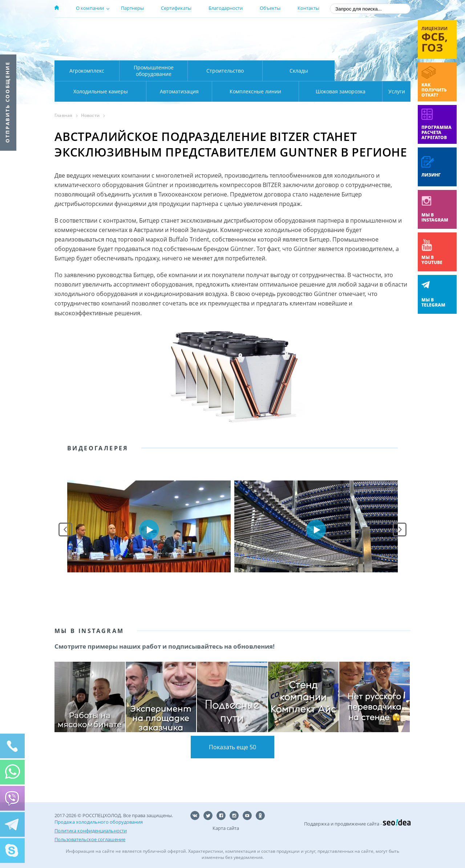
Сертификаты (176, 8)
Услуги (392, 91)
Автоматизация (99, 91)
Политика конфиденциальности (91, 831)
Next (400, 530)
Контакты (308, 8)
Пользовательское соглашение (90, 839)
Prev (65, 530)
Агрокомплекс (87, 71)
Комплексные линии (201, 91)
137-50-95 (352, 30)
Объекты (270, 8)
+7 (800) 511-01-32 (352, 40)
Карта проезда (196, 52)
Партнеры (132, 8)
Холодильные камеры (373, 71)
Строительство (225, 71)
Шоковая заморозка (316, 91)
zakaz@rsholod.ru (363, 51)
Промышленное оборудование (154, 71)
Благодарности (226, 8)
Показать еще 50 (232, 747)
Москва (182, 30)
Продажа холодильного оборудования (99, 822)
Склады (299, 71)
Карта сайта (226, 828)
